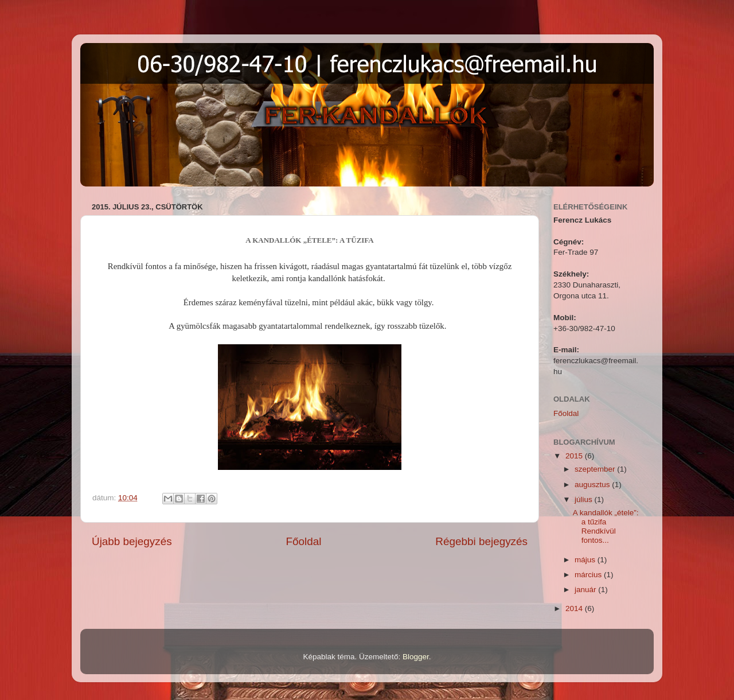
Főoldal (304, 541)
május (586, 560)
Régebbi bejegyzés (481, 541)
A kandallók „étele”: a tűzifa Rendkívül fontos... (606, 527)
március (589, 575)
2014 (575, 608)
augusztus (593, 485)
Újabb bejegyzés (132, 541)
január (586, 590)
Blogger (416, 657)
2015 (575, 456)
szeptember (596, 469)
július (585, 499)
